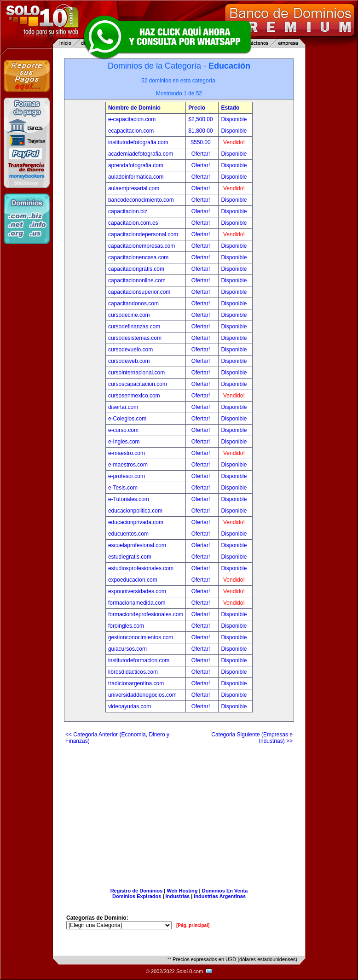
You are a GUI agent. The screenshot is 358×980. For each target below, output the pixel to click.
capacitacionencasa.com (138, 257)
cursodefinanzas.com (134, 327)
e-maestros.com (128, 465)
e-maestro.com (127, 453)
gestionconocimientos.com (141, 637)
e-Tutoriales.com (129, 499)
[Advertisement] (179, 812)
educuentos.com (128, 534)
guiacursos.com (127, 649)
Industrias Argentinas (220, 896)
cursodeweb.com (129, 361)
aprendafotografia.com (136, 165)
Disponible (234, 119)
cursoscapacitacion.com (138, 384)
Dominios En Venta (225, 891)
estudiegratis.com (130, 557)
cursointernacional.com (136, 373)
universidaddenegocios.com (142, 695)
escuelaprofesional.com (137, 545)
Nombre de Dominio (134, 108)
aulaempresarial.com (134, 188)
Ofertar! (202, 154)
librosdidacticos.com (133, 672)
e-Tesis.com (123, 488)
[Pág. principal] (193, 925)
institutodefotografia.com (138, 142)
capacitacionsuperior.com (139, 292)
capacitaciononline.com (137, 280)
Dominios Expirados (137, 896)
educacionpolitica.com (135, 511)
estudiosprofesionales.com (141, 568)
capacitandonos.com (133, 303)
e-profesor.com (127, 476)
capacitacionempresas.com (141, 246)
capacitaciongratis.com (136, 269)
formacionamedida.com (137, 603)
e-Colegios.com (127, 419)
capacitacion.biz (128, 211)
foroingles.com (126, 626)
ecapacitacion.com (131, 131)
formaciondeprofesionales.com (146, 614)
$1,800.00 (201, 131)
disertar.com (123, 407)
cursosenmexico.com (134, 396)
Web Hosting (182, 891)
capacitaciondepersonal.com (143, 234)
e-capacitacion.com (132, 119)
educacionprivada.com (136, 522)
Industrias (178, 896)
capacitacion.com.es (133, 223)
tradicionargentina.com (136, 683)
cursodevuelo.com (130, 350)
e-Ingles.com (124, 442)
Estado (230, 108)
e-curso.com (123, 430)
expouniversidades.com (137, 591)
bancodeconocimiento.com (141, 200)
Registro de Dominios (137, 891)
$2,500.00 (201, 119)
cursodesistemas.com (135, 338)
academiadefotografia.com (141, 154)
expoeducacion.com (133, 580)
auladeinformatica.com (136, 177)
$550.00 (201, 142)
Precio (197, 108)
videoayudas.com (130, 706)
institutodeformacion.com (139, 660)
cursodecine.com (129, 315)
